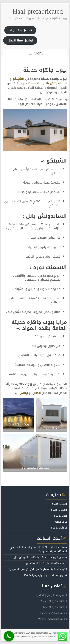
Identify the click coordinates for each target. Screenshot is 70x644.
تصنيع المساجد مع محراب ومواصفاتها (45, 575)
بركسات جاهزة (59, 510)
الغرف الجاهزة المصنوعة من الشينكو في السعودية (38, 569)
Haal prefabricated (38, 11)
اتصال (37, 393)
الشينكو (18, 79)
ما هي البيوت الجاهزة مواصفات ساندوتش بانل (40, 557)
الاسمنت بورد (30, 83)
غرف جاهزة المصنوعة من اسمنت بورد (46, 563)
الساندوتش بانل (55, 83)
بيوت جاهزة (60, 516)
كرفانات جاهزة (59, 528)
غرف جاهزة (61, 522)
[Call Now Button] (9, 636)
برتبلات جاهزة (59, 504)
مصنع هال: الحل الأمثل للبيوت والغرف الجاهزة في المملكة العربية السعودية (38, 550)
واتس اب (21, 393)
